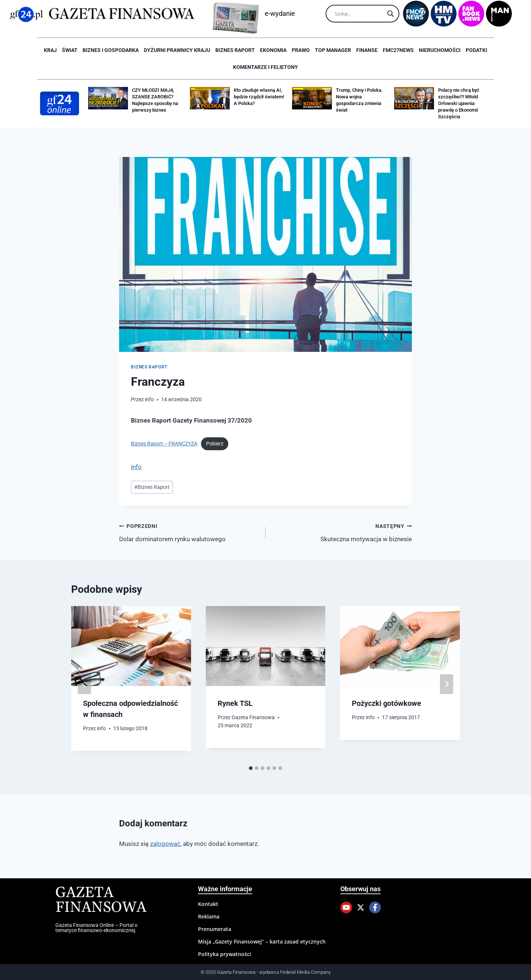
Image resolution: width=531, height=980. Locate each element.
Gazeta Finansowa (253, 717)
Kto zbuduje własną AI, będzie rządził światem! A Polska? (259, 97)
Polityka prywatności (225, 954)
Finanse (367, 50)
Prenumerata (215, 929)
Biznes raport (235, 50)
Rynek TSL (235, 703)
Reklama (209, 916)
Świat (70, 50)
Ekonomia (273, 50)
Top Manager (333, 50)
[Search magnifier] (391, 14)
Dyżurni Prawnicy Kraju (177, 50)
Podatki (476, 50)
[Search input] (359, 14)
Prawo (301, 50)
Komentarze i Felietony (265, 67)
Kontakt (208, 904)
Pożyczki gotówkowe (386, 703)
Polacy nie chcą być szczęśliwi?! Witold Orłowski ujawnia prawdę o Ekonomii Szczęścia (459, 103)
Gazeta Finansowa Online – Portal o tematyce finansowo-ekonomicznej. (96, 928)
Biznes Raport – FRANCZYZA (164, 444)
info (149, 399)
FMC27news (398, 50)
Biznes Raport (152, 487)
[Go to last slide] (84, 684)
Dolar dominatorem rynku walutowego (189, 532)
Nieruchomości (440, 50)
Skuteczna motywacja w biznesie (342, 532)
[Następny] (447, 684)
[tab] (251, 768)
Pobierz (215, 444)
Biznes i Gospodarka (111, 50)
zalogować (165, 844)
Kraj (50, 50)
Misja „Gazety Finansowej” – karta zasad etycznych (262, 941)
